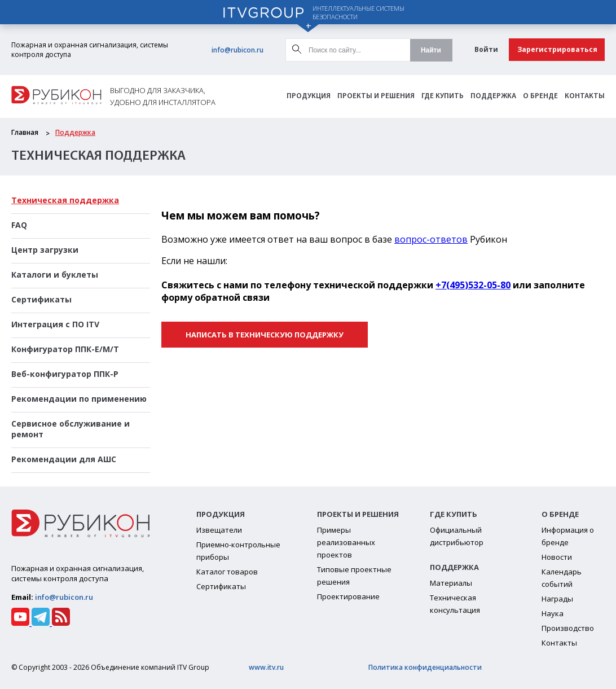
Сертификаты (41, 299)
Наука (553, 613)
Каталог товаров (227, 572)
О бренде (540, 96)
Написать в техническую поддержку (265, 335)
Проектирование (348, 596)
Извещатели (219, 530)
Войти (486, 49)
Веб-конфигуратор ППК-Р (65, 374)
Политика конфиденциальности (425, 667)
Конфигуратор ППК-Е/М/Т (65, 349)
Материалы (451, 583)
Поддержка (493, 96)
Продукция (309, 96)
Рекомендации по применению (79, 399)
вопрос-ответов (431, 239)
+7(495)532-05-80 (473, 285)
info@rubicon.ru (237, 50)
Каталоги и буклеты (55, 275)
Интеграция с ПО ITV (55, 324)
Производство (568, 628)
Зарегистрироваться (557, 49)
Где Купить (443, 96)
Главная (25, 132)
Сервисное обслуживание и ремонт (71, 429)
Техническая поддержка (65, 200)
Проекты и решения (376, 96)
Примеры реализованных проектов (346, 542)
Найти (431, 50)
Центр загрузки (45, 250)
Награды (557, 599)
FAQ (19, 225)
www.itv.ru (266, 667)
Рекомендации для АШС (64, 459)
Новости (557, 557)
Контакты (585, 96)
